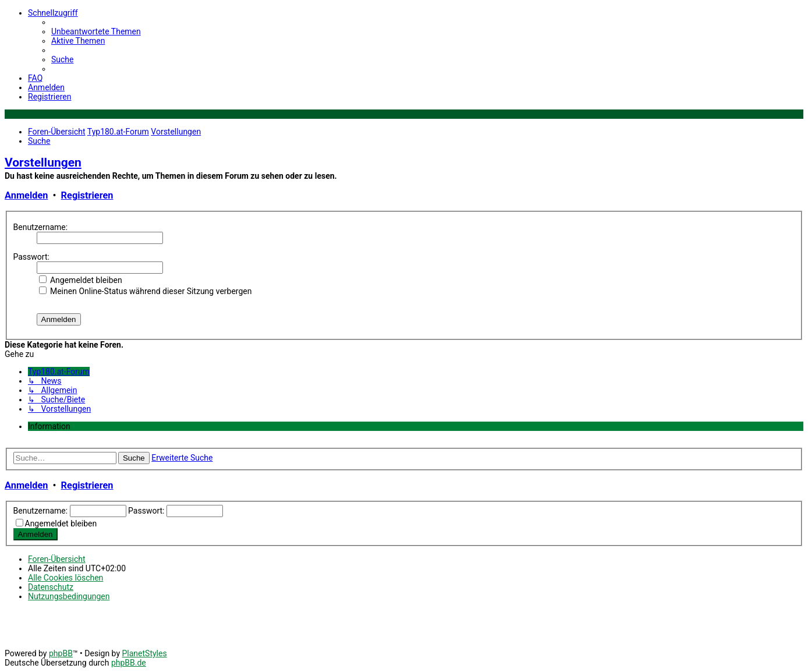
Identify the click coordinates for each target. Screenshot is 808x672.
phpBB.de (129, 663)
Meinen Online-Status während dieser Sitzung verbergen (146, 291)
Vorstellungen (43, 162)
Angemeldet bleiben (81, 280)
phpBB (61, 653)
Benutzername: (41, 227)
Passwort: (31, 257)
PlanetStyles (144, 653)
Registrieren (87, 195)
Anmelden (26, 195)
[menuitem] (96, 31)
